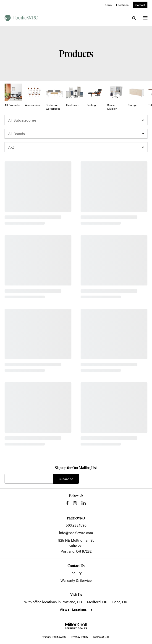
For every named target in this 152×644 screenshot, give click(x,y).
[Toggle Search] (134, 18)
